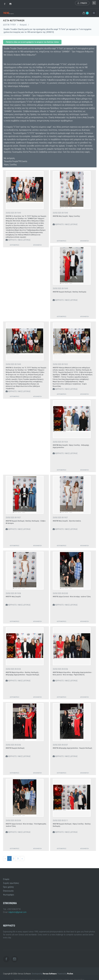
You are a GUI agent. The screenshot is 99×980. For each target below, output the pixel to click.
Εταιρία (6, 879)
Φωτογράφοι (9, 895)
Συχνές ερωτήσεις (11, 883)
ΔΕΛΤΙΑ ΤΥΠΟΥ (9, 25)
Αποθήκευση (37, 245)
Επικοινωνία (8, 891)
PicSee (70, 974)
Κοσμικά (23, 25)
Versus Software (50, 974)
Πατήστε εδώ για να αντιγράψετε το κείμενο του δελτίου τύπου (32, 42)
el (94, 3)
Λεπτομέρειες (15, 245)
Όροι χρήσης (9, 887)
